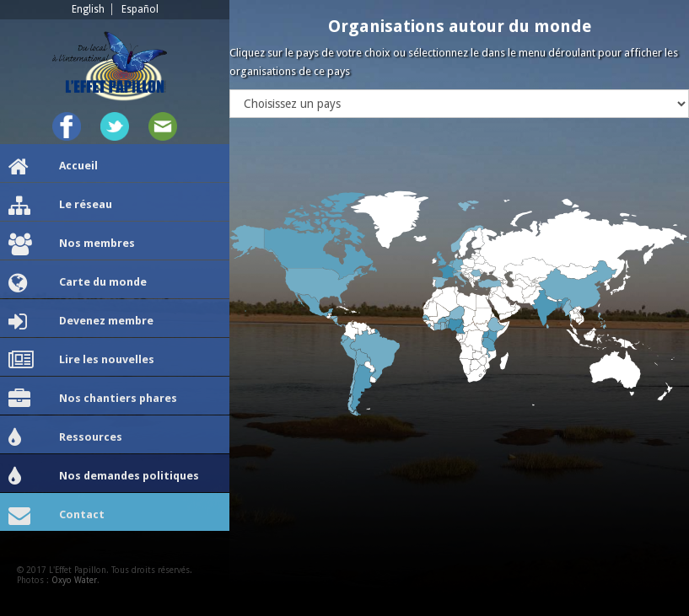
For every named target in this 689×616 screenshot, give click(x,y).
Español (140, 9)
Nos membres (72, 244)
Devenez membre (81, 322)
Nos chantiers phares (93, 399)
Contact (57, 516)
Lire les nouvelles (81, 361)
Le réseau (60, 206)
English (88, 9)
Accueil (53, 167)
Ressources (65, 438)
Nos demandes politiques (104, 477)
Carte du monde (78, 283)
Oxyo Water (74, 580)
